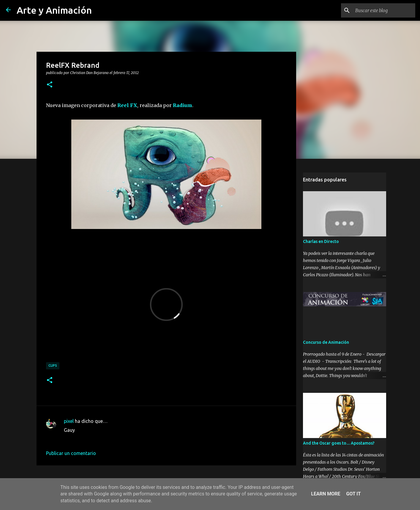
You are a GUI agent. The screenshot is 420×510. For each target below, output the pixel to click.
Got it (353, 494)
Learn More (326, 494)
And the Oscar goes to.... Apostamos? (339, 443)
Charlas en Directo (321, 241)
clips (53, 365)
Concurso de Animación (326, 342)
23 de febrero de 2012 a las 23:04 (100, 439)
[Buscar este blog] (384, 10)
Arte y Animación (54, 10)
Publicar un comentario (71, 453)
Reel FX (127, 105)
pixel (69, 421)
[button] (50, 85)
